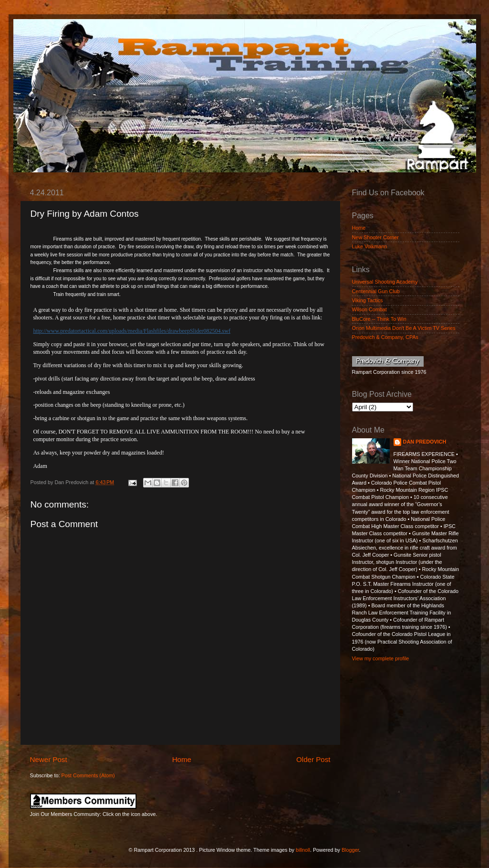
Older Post (313, 759)
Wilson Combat (369, 309)
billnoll (303, 850)
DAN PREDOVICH (425, 442)
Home (182, 759)
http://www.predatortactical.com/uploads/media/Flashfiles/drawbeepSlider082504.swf (131, 331)
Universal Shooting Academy (385, 282)
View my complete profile (381, 658)
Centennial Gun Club (376, 291)
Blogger (350, 850)
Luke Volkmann (370, 246)
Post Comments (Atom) (88, 775)
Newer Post (49, 759)
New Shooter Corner (375, 237)
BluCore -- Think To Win (379, 319)
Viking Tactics (368, 300)
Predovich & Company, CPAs (385, 337)
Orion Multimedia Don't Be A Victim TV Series (404, 328)
